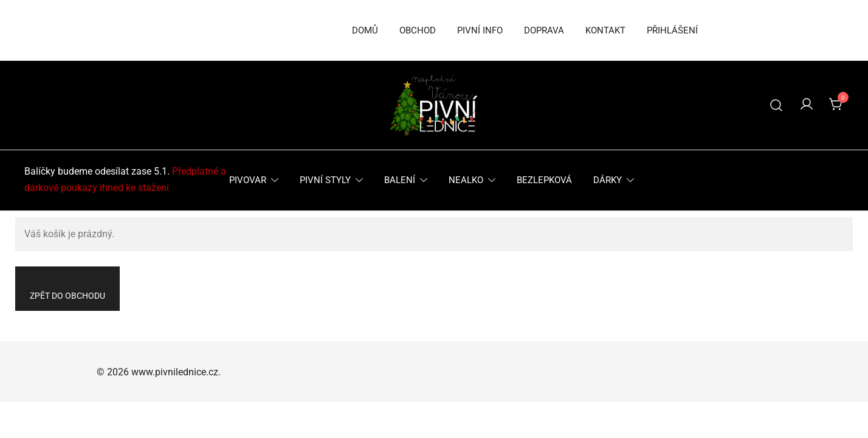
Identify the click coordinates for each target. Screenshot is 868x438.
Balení (400, 180)
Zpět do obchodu (67, 296)
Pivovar (248, 180)
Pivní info (480, 30)
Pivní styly (325, 180)
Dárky (608, 180)
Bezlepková (544, 180)
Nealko (466, 180)
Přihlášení (672, 30)
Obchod (418, 30)
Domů (365, 30)
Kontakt (605, 30)
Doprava (544, 30)
